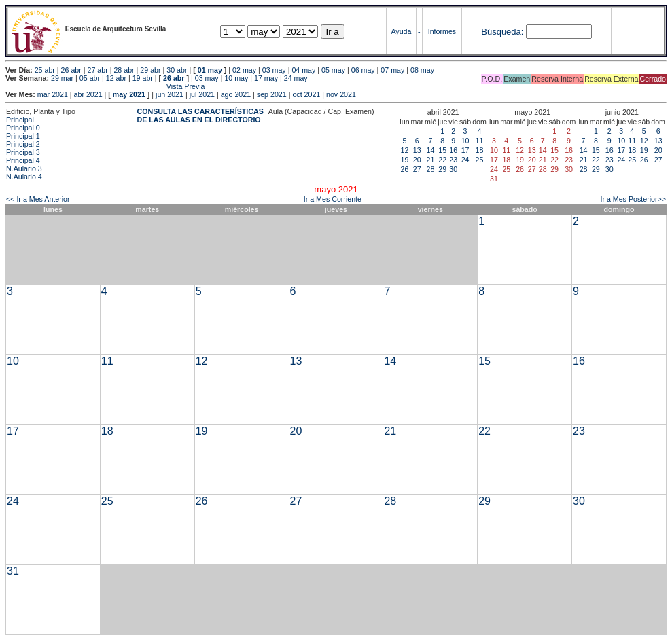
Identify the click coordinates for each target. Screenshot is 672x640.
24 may (296, 78)
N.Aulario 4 (24, 177)
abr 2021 (88, 94)
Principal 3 (23, 152)
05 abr (90, 78)
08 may (422, 70)
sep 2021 (272, 94)
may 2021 (129, 94)
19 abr (143, 78)
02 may (244, 70)
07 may (392, 70)
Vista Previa (105, 86)
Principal (20, 120)
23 (453, 160)
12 (405, 150)
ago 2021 (236, 94)
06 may (363, 70)
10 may (236, 78)
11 (480, 141)
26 (405, 169)
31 (13, 571)
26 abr (71, 70)
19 (405, 160)
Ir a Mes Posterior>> (633, 199)
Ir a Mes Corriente (333, 199)
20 (417, 160)
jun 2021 (170, 94)
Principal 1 (23, 136)
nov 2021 (341, 94)
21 (431, 160)
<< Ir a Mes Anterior (38, 199)
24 (465, 160)
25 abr (45, 70)
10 (465, 141)
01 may (210, 70)
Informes (442, 31)
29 (442, 169)
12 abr (116, 78)
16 (453, 150)
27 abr (98, 70)
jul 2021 (202, 94)
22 (442, 160)
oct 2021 (306, 94)
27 (417, 169)
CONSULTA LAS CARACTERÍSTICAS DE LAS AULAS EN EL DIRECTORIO (200, 115)
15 (442, 150)
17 (465, 150)
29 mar (62, 78)
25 (480, 160)
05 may (333, 70)
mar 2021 (53, 94)
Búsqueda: (502, 32)
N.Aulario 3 (25, 168)
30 (453, 169)
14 (431, 150)
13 (417, 150)
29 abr (150, 70)
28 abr (124, 70)
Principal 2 (23, 144)
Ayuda (401, 31)
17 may (266, 78)
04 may (303, 70)
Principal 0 (23, 128)
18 (480, 150)
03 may (274, 70)
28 (431, 169)
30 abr (177, 70)
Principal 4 (23, 160)
